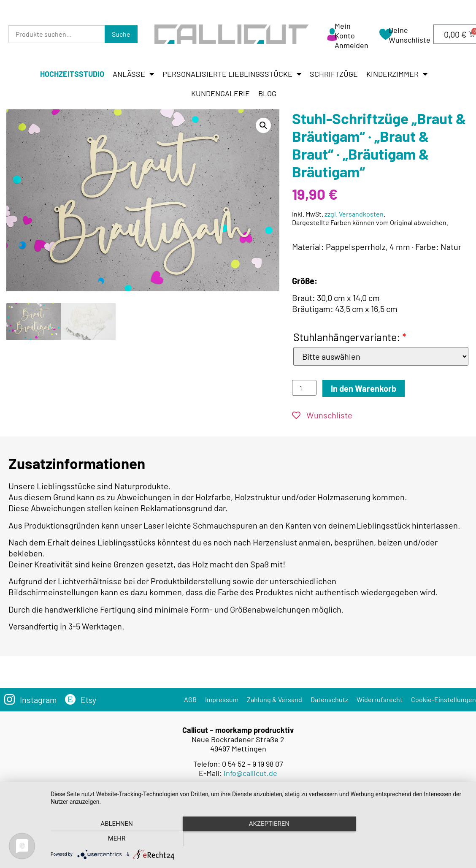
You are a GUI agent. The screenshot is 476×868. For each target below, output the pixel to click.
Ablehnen (113, 839)
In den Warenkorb (364, 388)
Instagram (38, 700)
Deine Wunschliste (410, 35)
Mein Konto (345, 31)
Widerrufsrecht (380, 699)
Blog (267, 93)
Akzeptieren (259, 839)
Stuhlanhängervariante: (350, 337)
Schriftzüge (334, 74)
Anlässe (133, 74)
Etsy (89, 700)
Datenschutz (329, 699)
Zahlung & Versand (275, 699)
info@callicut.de (250, 773)
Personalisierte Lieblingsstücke (232, 74)
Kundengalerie (220, 93)
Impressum (222, 699)
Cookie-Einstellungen (444, 699)
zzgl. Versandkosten (354, 214)
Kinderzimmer (397, 74)
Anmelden (352, 45)
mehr (405, 839)
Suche (121, 34)
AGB (190, 699)
